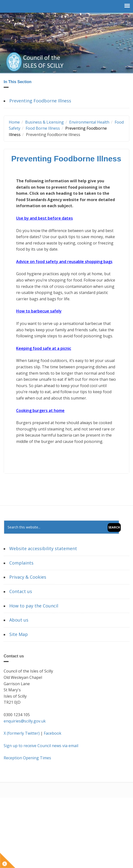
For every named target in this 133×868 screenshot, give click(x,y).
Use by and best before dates (44, 218)
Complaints (21, 563)
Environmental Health (89, 122)
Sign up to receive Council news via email (41, 746)
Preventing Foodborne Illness (40, 101)
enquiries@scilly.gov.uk (25, 721)
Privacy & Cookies (28, 577)
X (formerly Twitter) (22, 733)
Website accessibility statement (43, 548)
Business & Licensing (44, 122)
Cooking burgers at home (40, 410)
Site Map (19, 634)
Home (14, 122)
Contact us (21, 591)
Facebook (53, 733)
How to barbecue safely (39, 311)
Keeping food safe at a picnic (44, 348)
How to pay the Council (34, 606)
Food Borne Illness (43, 128)
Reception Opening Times (27, 758)
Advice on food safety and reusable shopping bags (64, 262)
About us (19, 620)
